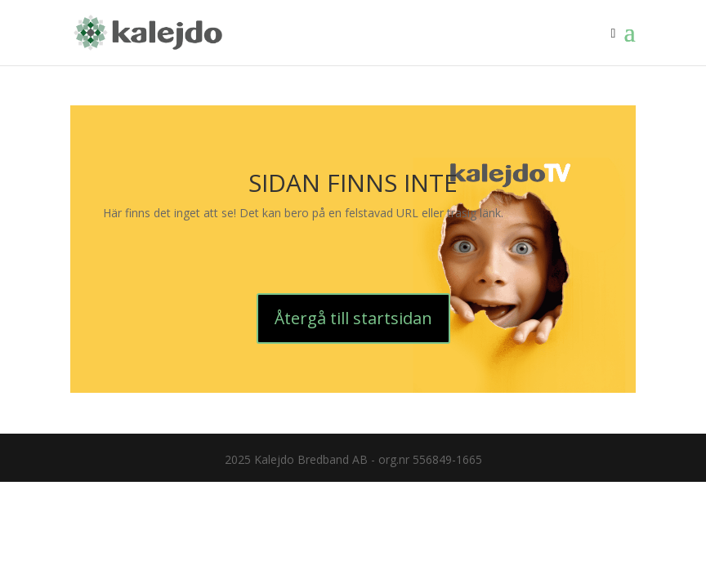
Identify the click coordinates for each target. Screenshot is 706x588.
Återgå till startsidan (353, 318)
